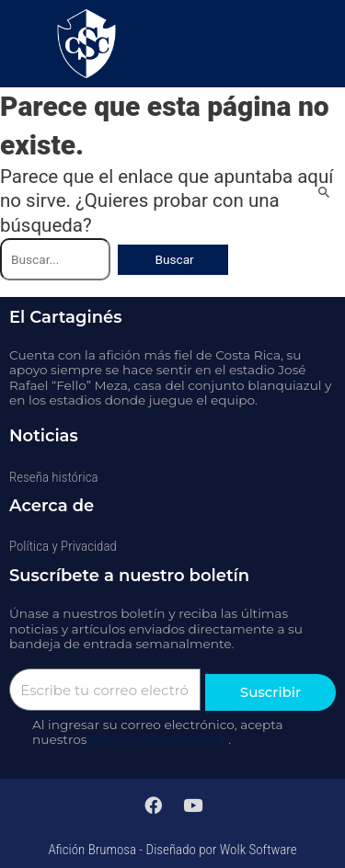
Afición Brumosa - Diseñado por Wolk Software (172, 850)
